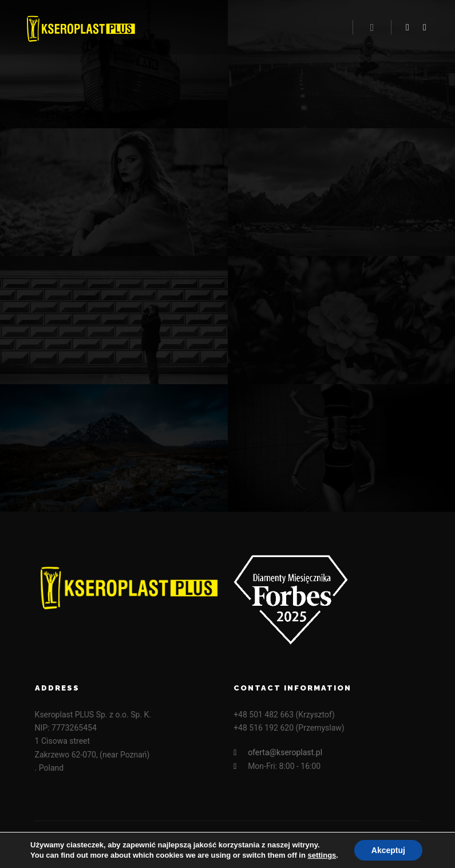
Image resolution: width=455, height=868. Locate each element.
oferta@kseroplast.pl (278, 753)
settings (322, 855)
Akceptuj (388, 850)
